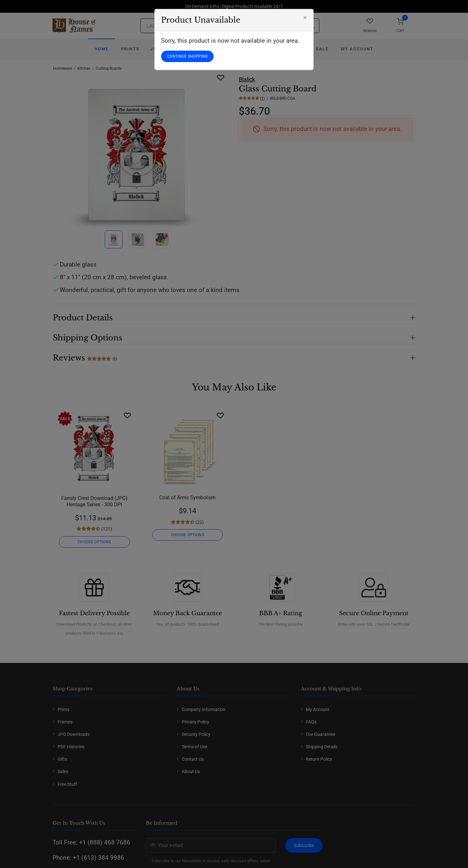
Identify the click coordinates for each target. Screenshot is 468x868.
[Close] (305, 18)
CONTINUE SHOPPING (187, 56)
